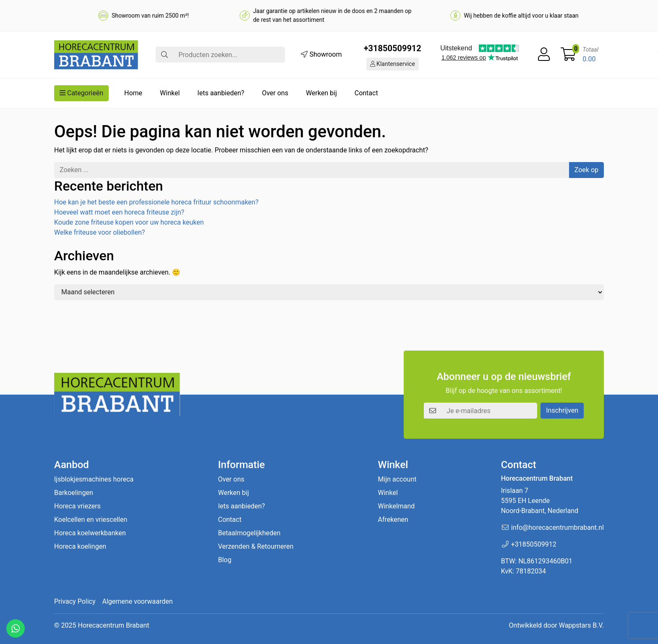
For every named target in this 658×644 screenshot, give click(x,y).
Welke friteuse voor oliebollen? (99, 232)
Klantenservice (393, 64)
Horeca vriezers (77, 506)
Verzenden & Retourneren (256, 546)
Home (133, 93)
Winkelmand (397, 506)
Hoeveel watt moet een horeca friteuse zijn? (119, 212)
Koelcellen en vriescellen (91, 520)
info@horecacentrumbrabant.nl (557, 528)
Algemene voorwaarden (138, 601)
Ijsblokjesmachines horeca (94, 479)
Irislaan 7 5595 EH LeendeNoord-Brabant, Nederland (540, 501)
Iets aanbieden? (221, 93)
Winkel (170, 93)
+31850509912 (393, 48)
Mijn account (397, 479)
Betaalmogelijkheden (249, 533)
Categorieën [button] (81, 93)
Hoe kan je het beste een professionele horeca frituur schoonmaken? (156, 202)
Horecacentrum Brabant (113, 625)
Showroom (321, 54)
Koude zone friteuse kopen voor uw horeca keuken (129, 222)
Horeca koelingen (80, 546)
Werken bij (321, 93)
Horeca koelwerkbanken (90, 533)
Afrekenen (393, 520)
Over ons (275, 93)
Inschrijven (562, 410)
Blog (225, 560)
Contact (366, 93)
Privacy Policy (75, 601)
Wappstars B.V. (581, 625)
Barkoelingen (74, 493)
